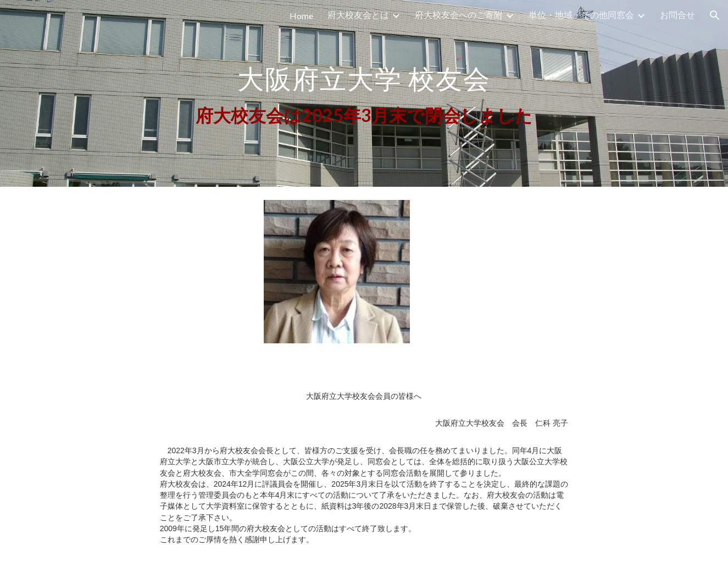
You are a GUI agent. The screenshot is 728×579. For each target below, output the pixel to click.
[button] (715, 15)
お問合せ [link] (677, 15)
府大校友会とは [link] (358, 15)
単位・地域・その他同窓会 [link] (581, 15)
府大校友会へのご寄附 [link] (459, 15)
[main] (364, 94)
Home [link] (301, 16)
